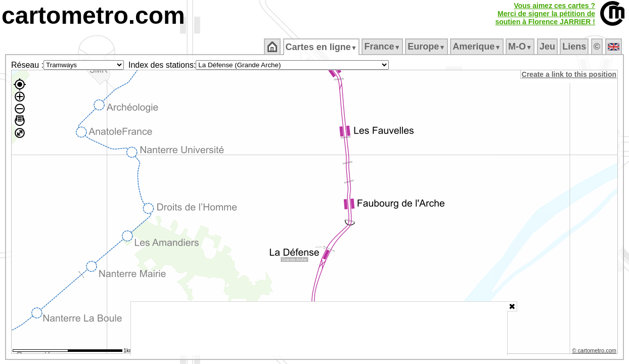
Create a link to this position (570, 74)
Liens (575, 47)
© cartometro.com (595, 352)
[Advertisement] (319, 329)
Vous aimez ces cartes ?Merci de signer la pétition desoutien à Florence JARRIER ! (545, 14)
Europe (427, 47)
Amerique (478, 47)
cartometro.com (93, 15)
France (383, 47)
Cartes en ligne (322, 47)
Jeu (548, 47)
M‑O (521, 47)
